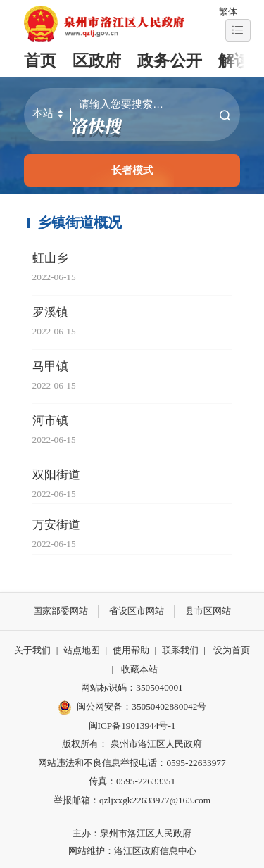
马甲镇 (50, 366)
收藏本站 (139, 669)
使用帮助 (131, 650)
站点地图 (82, 650)
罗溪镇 (50, 312)
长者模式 (132, 170)
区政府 (97, 61)
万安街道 (56, 525)
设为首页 (232, 650)
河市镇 (50, 421)
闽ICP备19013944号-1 (132, 725)
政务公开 (170, 61)
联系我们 (180, 650)
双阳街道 (56, 475)
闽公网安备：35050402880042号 (132, 707)
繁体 (228, 12)
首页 (40, 61)
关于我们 (32, 650)
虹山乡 (50, 258)
